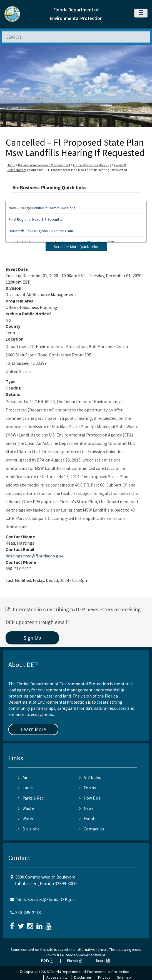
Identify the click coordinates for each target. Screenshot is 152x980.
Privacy (104, 977)
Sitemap (124, 977)
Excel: (103, 961)
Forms (88, 788)
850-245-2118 (28, 913)
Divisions (29, 829)
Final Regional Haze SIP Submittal (36, 219)
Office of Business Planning (92, 165)
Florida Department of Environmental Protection (89, 972)
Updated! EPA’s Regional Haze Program (41, 231)
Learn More (33, 729)
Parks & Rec (31, 798)
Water (26, 819)
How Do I (90, 798)
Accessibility (57, 977)
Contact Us (92, 829)
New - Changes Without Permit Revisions (42, 208)
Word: (74, 961)
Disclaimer (83, 977)
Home (11, 165)
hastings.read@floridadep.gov (34, 556)
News (86, 808)
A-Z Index (90, 777)
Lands (26, 788)
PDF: (47, 961)
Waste (26, 808)
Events (88, 819)
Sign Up (32, 638)
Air (23, 777)
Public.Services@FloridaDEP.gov (45, 900)
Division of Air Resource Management (44, 165)
